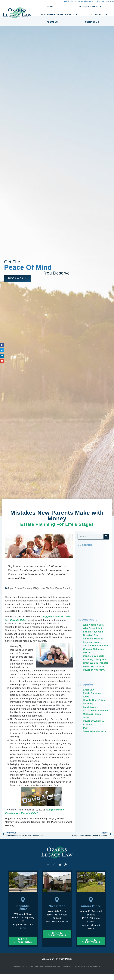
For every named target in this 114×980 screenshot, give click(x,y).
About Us (53, 22)
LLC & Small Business (96, 711)
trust (86, 728)
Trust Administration (95, 731)
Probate (88, 724)
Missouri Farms (92, 714)
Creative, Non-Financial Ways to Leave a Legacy (93, 639)
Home (50, 7)
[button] (18, 278)
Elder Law (89, 690)
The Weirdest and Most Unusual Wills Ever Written (94, 649)
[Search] (106, 537)
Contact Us (93, 22)
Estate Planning (90, 7)
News (86, 718)
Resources (99, 14)
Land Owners (91, 707)
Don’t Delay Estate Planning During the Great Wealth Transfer (96, 659)
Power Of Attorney (94, 721)
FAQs (86, 697)
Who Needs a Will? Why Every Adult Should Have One (94, 628)
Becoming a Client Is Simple (59, 14)
